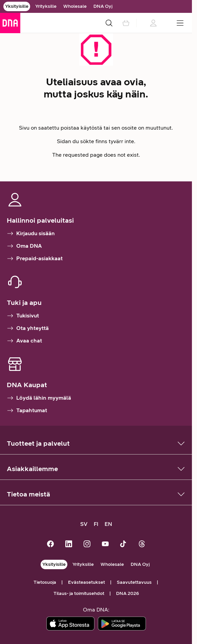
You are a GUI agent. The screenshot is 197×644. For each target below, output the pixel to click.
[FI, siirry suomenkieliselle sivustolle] (96, 524)
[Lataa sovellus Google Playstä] (122, 624)
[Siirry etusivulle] (10, 23)
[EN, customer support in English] (108, 524)
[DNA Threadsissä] (142, 545)
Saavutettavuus (134, 582)
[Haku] (109, 23)
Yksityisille (17, 6)
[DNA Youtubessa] (105, 545)
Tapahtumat (27, 410)
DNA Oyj (103, 6)
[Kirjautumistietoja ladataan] (153, 23)
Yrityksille (46, 6)
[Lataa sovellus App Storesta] (70, 624)
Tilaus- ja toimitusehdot (79, 593)
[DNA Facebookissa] (50, 545)
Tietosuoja (45, 582)
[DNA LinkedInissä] (69, 545)
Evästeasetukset (86, 582)
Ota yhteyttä (28, 328)
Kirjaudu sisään (31, 234)
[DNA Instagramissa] (87, 545)
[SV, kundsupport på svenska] (84, 524)
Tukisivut (23, 316)
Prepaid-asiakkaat (35, 259)
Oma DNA (24, 246)
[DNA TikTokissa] (124, 545)
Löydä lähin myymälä (39, 398)
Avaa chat (24, 341)
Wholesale (75, 6)
